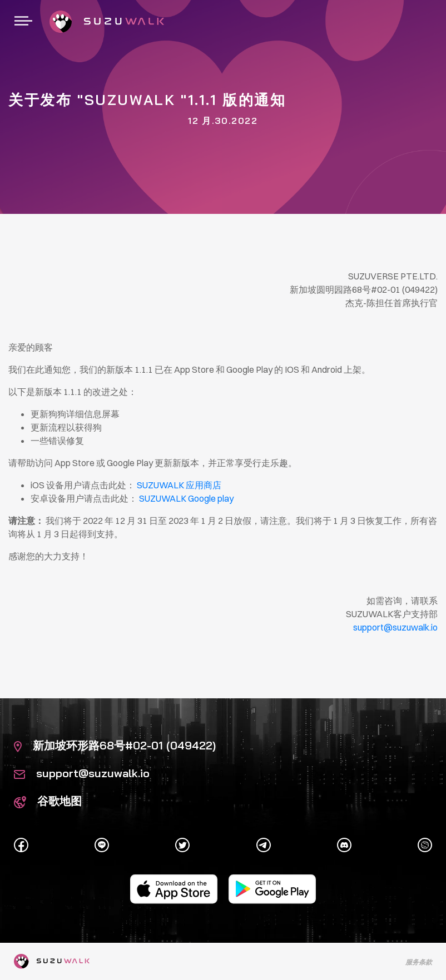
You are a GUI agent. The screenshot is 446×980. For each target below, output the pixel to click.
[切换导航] (23, 22)
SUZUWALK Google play (186, 498)
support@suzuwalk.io (82, 773)
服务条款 (419, 962)
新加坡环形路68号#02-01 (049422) (115, 745)
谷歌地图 (48, 801)
